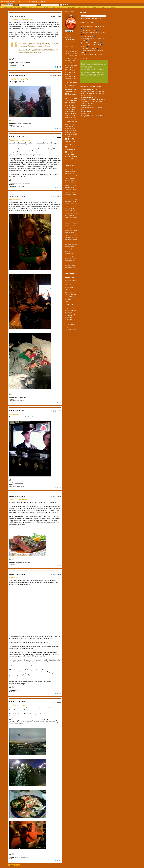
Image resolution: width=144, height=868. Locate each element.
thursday (67, 260)
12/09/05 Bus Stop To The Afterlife (71, 315)
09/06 (73, 126)
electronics (67, 217)
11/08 (74, 111)
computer (74, 210)
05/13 (67, 78)
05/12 (73, 84)
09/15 (72, 62)
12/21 (68, 53)
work (70, 193)
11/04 (72, 147)
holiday (73, 232)
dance (69, 214)
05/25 (71, 50)
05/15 (72, 64)
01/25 (76, 50)
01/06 (70, 132)
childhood (74, 207)
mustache (70, 241)
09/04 (73, 149)
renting (74, 253)
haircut (73, 180)
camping (75, 175)
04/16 (66, 61)
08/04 (67, 152)
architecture (70, 196)
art (74, 170)
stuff (72, 257)
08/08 (75, 113)
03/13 (74, 78)
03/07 (76, 123)
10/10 (67, 98)
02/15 (69, 66)
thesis (75, 259)
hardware (71, 230)
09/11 (71, 90)
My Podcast (68, 36)
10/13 (71, 75)
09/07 (70, 121)
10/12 (69, 82)
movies (76, 239)
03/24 (66, 52)
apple (66, 196)
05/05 (72, 139)
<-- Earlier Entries (14, 865)
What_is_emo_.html (20, 690)
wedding (74, 191)
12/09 (70, 104)
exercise (67, 221)
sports (66, 257)
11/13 (67, 75)
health (75, 230)
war (69, 264)
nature (72, 186)
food (75, 179)
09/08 (71, 113)
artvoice (67, 198)
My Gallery (68, 37)
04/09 (67, 109)
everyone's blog (87, 19)
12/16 (71, 57)
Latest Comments (70, 41)
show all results (97, 19)
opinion (69, 243)
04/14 (70, 71)
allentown (67, 194)
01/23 (73, 52)
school (66, 255)
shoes (69, 255)
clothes (69, 177)
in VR (85, 46)
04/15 (75, 64)
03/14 (73, 71)
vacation (67, 191)
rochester (73, 187)
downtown (70, 215)
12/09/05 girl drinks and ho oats (70, 311)
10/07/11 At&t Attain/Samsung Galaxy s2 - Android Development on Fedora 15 (70, 294)
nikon (66, 243)
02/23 (71, 52)
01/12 (67, 88)
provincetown (68, 187)
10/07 (66, 121)
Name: (25, 5)
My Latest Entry (69, 34)
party (66, 244)
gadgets (71, 225)
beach (76, 198)
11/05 (67, 134)
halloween (71, 182)
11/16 (73, 57)
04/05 (67, 142)
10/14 (70, 67)
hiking (74, 182)
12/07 (71, 119)
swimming (67, 189)
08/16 (66, 59)
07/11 (67, 92)
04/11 (67, 94)
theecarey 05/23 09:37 (86, 68)
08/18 (71, 55)
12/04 (67, 147)
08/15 (75, 62)
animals (71, 170)
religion (70, 251)
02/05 (67, 144)
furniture (67, 180)
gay (69, 227)
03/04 (71, 157)
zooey (76, 269)
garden (66, 227)
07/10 (67, 100)
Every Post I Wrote (70, 39)
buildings (75, 203)
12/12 (74, 80)
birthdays (74, 172)
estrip (72, 219)
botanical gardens (71, 173)
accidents (74, 193)
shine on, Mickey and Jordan (92, 44)
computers (67, 179)
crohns (66, 214)
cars (66, 177)
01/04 (67, 159)
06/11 (71, 92)
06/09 (70, 108)
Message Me (69, 31)
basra (76, 170)
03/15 (66, 66)
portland (67, 248)
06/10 (71, 100)
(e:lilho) (55, 202)
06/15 (69, 64)
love (72, 238)
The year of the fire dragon (91, 42)
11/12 (66, 82)
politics (73, 246)
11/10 (74, 96)
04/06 (71, 130)
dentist (76, 214)
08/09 (74, 106)
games (70, 180)
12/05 (74, 132)
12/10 (70, 96)
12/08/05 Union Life (70, 321)
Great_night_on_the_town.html (22, 563)
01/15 (72, 66)
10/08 (67, 113)
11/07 (74, 119)
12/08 (70, 111)
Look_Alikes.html (19, 483)
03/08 (70, 117)
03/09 (70, 109)
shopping (73, 255)
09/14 (73, 67)
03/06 (74, 130)
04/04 (67, 157)
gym (76, 227)
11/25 (68, 50)
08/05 (67, 136)
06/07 (66, 123)
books (66, 201)
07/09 (67, 108)
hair (66, 229)
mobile (10, 5)
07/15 (66, 64)
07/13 (70, 76)
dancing (71, 179)
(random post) (85, 54)
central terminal (68, 207)
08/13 (67, 76)
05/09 (74, 108)
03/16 (69, 61)
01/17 (69, 57)
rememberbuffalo (68, 253)
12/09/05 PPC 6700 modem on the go (70, 318)
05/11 (76, 92)
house (70, 184)
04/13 (70, 78)
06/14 (73, 69)
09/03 (69, 161)
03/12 (70, 86)
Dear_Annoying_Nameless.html (23, 183)
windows (71, 267)
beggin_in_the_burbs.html (21, 857)
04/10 (67, 102)
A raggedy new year (90, 30)
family (70, 221)
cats (75, 205)
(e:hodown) (48, 206)
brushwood (67, 175)
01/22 (66, 53)
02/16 (71, 61)
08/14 (67, 69)
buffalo (71, 175)
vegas (66, 264)
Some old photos (88, 36)
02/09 (73, 109)
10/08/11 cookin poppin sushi (69, 285)
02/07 (66, 125)
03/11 (71, 94)
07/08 (67, 115)
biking (71, 172)
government (73, 227)
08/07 (73, 121)
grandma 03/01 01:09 (86, 63)
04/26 (66, 50)
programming (74, 248)
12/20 (73, 53)
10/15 (69, 62)
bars (70, 198)
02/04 (75, 157)
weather (71, 191)
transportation (68, 262)
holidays (67, 184)
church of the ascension (70, 208)
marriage (75, 238)
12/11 (70, 88)
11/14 (67, 67)
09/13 (74, 75)
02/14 (67, 73)
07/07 (76, 121)
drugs (74, 215)
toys (74, 189)
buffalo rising (68, 203)
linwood (69, 237)
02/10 (74, 102)
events (75, 219)
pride (70, 248)
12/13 (73, 73)
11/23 (68, 52)
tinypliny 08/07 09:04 (86, 76)
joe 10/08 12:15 (85, 66)
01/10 (67, 104)
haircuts (67, 182)
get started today (38, 2)
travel (76, 189)
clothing (72, 177)
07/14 (70, 69)
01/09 (67, 111)
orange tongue (74, 243)
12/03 (71, 159)
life (77, 236)
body (66, 173)
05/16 (75, 59)
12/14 (75, 66)
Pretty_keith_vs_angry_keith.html (23, 124)
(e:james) (35, 502)
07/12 (66, 84)
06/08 (70, 115)
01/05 (72, 144)
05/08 (74, 115)
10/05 (71, 134)
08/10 (75, 98)
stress (69, 257)
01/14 (70, 73)
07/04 (72, 152)
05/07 (70, 123)
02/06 (66, 132)
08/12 (76, 82)
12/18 (68, 55)
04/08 (67, 117)
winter (74, 267)
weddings (67, 193)
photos (66, 246)
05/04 (72, 154)
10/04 (67, 149)
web (66, 265)
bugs (72, 203)
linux (66, 238)
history (70, 232)
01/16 (74, 61)
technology (67, 259)
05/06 (67, 130)
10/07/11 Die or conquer (69, 288)
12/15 (76, 61)
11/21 (71, 53)
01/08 (67, 119)
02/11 (75, 94)
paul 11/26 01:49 (85, 69)
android (71, 194)
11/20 (76, 53)
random (74, 250)
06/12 (70, 84)
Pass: (48, 5)
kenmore (70, 236)
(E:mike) (12, 210)
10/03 (66, 161)
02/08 (74, 117)
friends (75, 223)
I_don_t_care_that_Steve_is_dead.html (24, 62)
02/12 (74, 86)
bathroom (67, 172)
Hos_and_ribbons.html (20, 398)
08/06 (66, 128)
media (66, 239)
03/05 (73, 142)
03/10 (70, 102)
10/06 (70, 126)
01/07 (70, 125)
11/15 (66, 62)
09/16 (76, 57)
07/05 (71, 136)
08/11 (75, 90)
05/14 (67, 71)
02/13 (67, 80)
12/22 (76, 52)
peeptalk (69, 244)
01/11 (67, 96)
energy (75, 217)
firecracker (67, 223)
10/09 (67, 106)
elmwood (72, 217)
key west (73, 184)
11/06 (66, 126)
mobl (73, 239)
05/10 (75, 100)
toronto (71, 189)
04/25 (73, 50)
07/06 (70, 128)
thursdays (71, 260)
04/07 (73, 123)
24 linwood (67, 170)
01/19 (66, 55)
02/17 (66, 57)
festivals (73, 221)
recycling (67, 251)
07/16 (69, 59)
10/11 (67, 90)
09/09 (70, 106)
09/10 (70, 98)
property (67, 250)
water (71, 264)
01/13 (70, 80)
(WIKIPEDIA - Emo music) (43, 682)
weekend (67, 267)
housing (74, 234)
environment (68, 219)
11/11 (74, 88)
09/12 (72, 82)
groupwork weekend (89, 48)
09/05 (75, 134)
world (69, 269)
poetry (70, 246)
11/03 (75, 159)
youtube (72, 269)
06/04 (67, 154)
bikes (66, 200)
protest (70, 250)
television (72, 259)
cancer (70, 205)
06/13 (73, 76)
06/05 (67, 139)
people (59, 16)
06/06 (73, 128)
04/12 (67, 86)
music (69, 186)
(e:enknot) (26, 508)
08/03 (72, 161)
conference (73, 212)
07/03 (75, 161)
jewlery (66, 236)
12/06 (73, 125)
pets (75, 186)
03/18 (76, 55)
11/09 (74, 104)
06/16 (72, 59)
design (66, 215)
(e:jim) (27, 502)
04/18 (73, 55)
